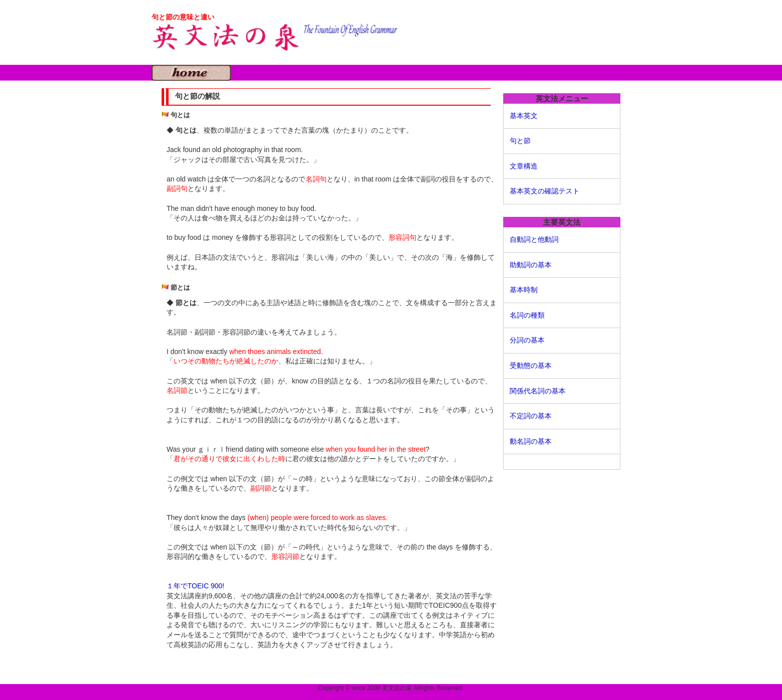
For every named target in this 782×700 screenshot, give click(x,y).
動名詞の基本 (531, 441)
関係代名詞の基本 (538, 391)
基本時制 (524, 290)
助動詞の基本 (531, 265)
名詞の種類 (527, 315)
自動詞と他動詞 (534, 239)
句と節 (520, 141)
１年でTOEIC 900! (195, 586)
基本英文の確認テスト (545, 191)
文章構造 (524, 166)
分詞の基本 (527, 340)
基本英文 (524, 116)
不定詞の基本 (531, 416)
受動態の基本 (531, 365)
